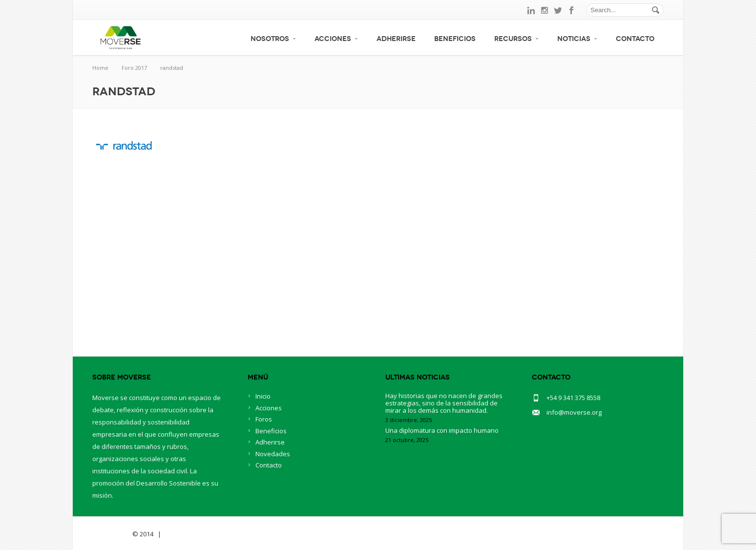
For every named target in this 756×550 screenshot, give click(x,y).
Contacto (635, 39)
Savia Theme (112, 534)
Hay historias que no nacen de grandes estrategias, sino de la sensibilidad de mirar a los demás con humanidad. (444, 403)
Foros (264, 419)
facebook (572, 10)
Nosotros (273, 39)
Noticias (577, 39)
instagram (545, 10)
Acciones (336, 39)
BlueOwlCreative (190, 534)
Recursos (516, 39)
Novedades (273, 454)
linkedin (531, 10)
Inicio (263, 396)
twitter (558, 10)
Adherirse (396, 39)
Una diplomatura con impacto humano (442, 430)
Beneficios (455, 39)
